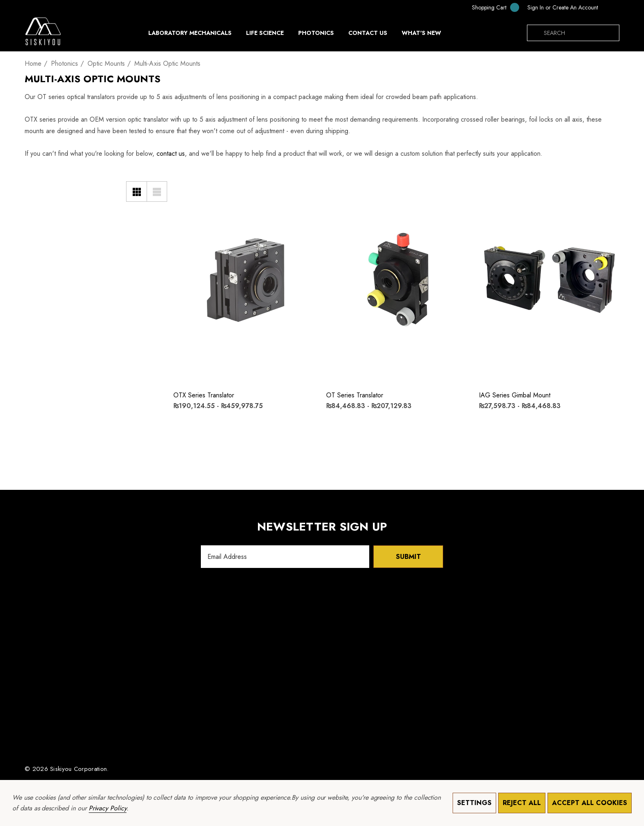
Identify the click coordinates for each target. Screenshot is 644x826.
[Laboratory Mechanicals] (190, 35)
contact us (171, 153)
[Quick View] (185, 201)
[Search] (535, 33)
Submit (408, 557)
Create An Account (575, 7)
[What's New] (421, 35)
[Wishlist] (185, 184)
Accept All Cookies (590, 803)
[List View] (157, 192)
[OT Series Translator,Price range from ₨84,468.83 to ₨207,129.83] (396, 278)
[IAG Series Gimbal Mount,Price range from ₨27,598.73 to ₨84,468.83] (549, 278)
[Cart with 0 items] (490, 7)
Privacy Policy (108, 808)
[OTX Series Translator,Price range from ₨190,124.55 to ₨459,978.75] (244, 278)
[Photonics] (316, 35)
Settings (474, 803)
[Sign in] (536, 7)
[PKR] (611, 7)
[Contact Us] (368, 33)
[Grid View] (136, 192)
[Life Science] (265, 35)
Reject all (522, 803)
